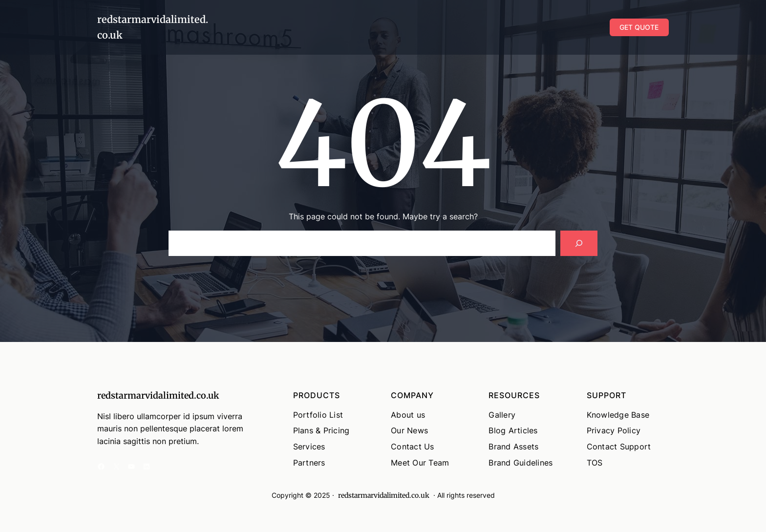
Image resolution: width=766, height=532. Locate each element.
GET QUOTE (639, 27)
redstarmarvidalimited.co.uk (158, 395)
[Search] (579, 243)
